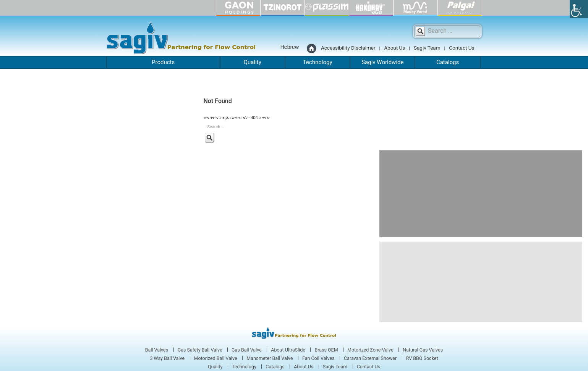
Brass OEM (326, 350)
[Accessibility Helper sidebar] (579, 9)
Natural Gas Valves (423, 350)
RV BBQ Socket (422, 358)
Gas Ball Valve (247, 350)
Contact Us (462, 48)
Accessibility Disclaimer (348, 48)
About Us (394, 48)
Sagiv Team (427, 48)
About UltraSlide (288, 350)
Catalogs (448, 62)
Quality (253, 62)
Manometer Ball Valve (270, 358)
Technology (318, 62)
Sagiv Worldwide (382, 62)
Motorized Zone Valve (370, 350)
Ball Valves (157, 350)
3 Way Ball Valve (167, 358)
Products (163, 62)
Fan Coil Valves (318, 358)
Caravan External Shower (370, 358)
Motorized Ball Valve (216, 358)
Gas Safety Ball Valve (200, 350)
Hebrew (290, 47)
